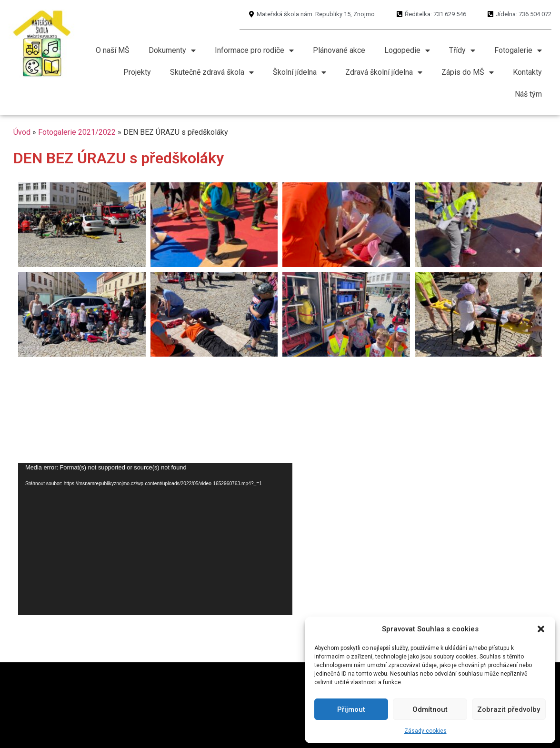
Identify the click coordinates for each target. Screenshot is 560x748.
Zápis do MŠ (468, 72)
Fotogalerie (518, 50)
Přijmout (351, 709)
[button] (541, 629)
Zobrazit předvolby (509, 709)
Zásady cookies (425, 731)
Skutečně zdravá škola (212, 72)
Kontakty (527, 72)
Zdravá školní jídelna (384, 72)
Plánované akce (339, 50)
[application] (155, 539)
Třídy (462, 50)
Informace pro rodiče (254, 50)
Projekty (137, 72)
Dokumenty (172, 50)
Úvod (22, 132)
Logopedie (407, 50)
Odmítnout (430, 709)
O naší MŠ (113, 50)
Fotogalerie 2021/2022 (77, 132)
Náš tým (528, 94)
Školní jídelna (300, 72)
